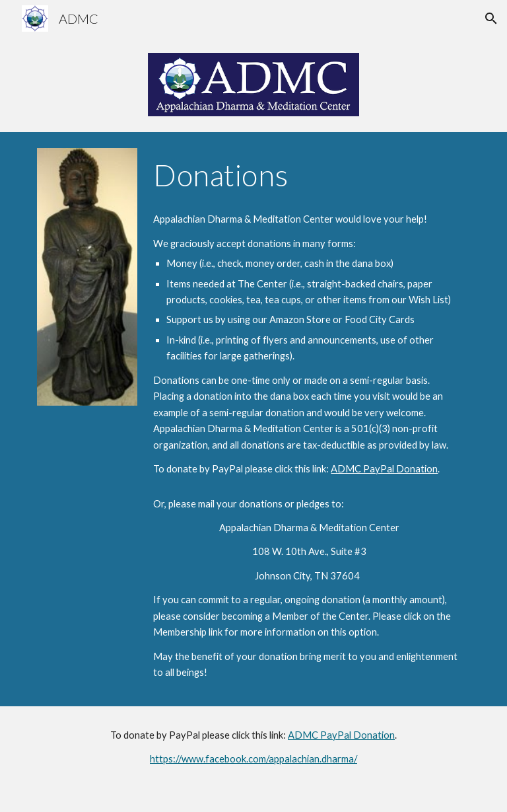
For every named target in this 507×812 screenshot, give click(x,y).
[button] (491, 18)
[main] (309, 175)
